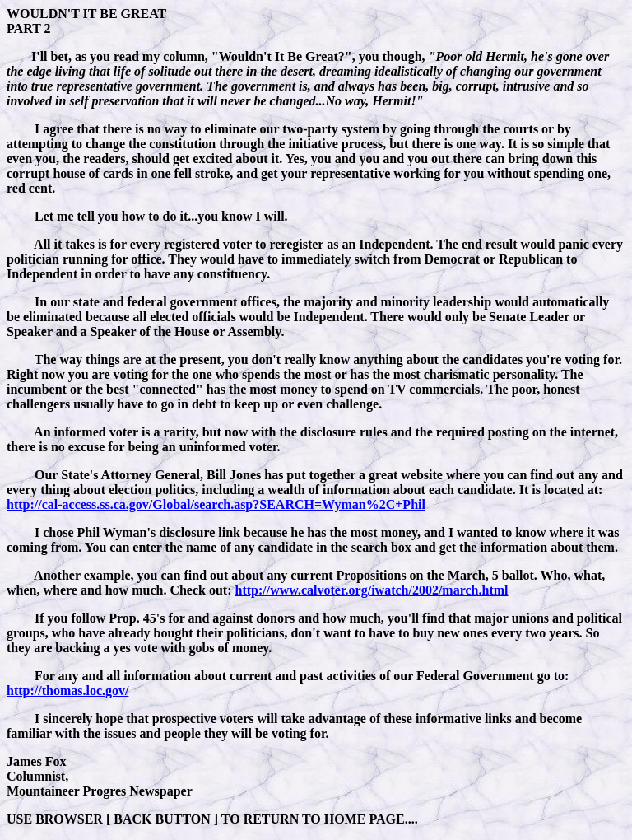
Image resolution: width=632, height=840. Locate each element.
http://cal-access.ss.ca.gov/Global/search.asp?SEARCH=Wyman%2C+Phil (216, 504)
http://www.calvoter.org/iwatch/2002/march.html (372, 590)
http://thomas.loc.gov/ (67, 691)
